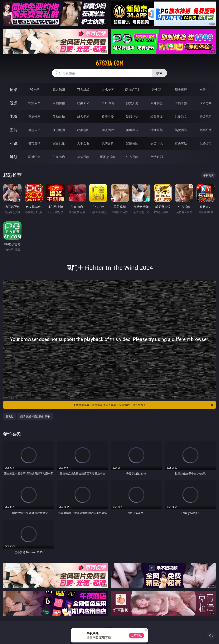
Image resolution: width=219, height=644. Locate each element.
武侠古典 (108, 143)
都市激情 (34, 143)
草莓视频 (83, 157)
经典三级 (157, 116)
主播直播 (181, 103)
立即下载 (136, 635)
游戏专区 (108, 90)
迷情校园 (132, 143)
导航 (14, 157)
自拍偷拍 (59, 103)
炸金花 (157, 90)
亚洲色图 (59, 130)
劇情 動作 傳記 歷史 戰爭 (35, 416)
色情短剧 (157, 157)
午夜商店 (59, 157)
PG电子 (34, 90)
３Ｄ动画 (108, 103)
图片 (14, 130)
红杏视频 (132, 157)
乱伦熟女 (181, 116)
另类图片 (205, 130)
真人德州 (59, 90)
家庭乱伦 (59, 143)
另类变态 (205, 116)
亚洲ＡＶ (34, 103)
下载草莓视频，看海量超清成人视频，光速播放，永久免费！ (144, 405)
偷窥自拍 (34, 130)
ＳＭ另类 (205, 103)
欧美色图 (83, 130)
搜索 (159, 73)
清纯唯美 (157, 130)
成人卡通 (83, 116)
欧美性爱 (108, 116)
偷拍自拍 (59, 116)
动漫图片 (108, 130)
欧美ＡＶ (83, 103)
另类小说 (157, 143)
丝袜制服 (157, 103)
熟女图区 (181, 130)
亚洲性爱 (34, 116)
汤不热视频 (108, 157)
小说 (14, 143)
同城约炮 (34, 157)
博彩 (14, 89)
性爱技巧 (205, 143)
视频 (14, 103)
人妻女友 (83, 143)
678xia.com (109, 63)
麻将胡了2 (132, 90)
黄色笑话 (181, 143)
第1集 (9, 416)
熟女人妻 (132, 103)
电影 (14, 116)
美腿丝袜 (132, 130)
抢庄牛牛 (205, 90)
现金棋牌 (181, 90)
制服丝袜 (132, 116)
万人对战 (83, 90)
